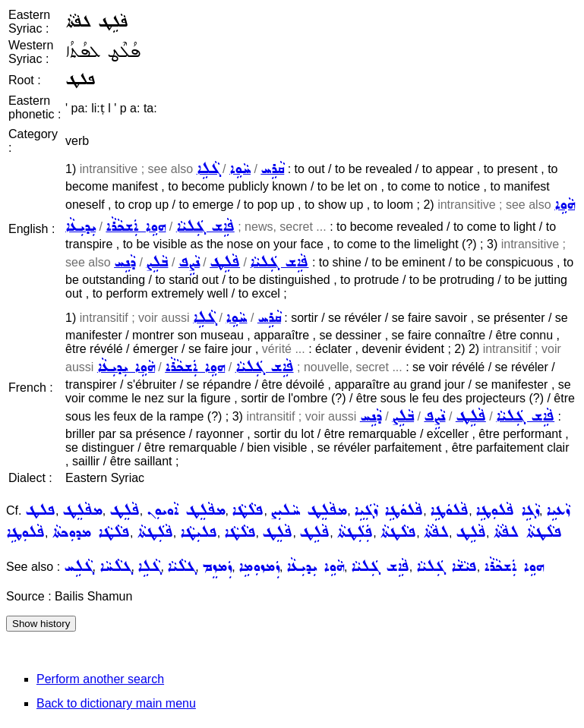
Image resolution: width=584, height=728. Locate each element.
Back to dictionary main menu (116, 703)
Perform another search (100, 679)
